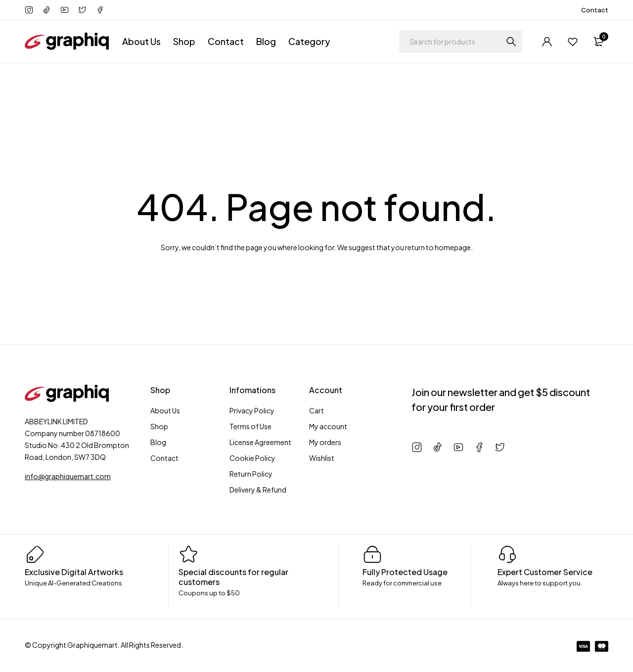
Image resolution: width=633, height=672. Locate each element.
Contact (595, 10)
